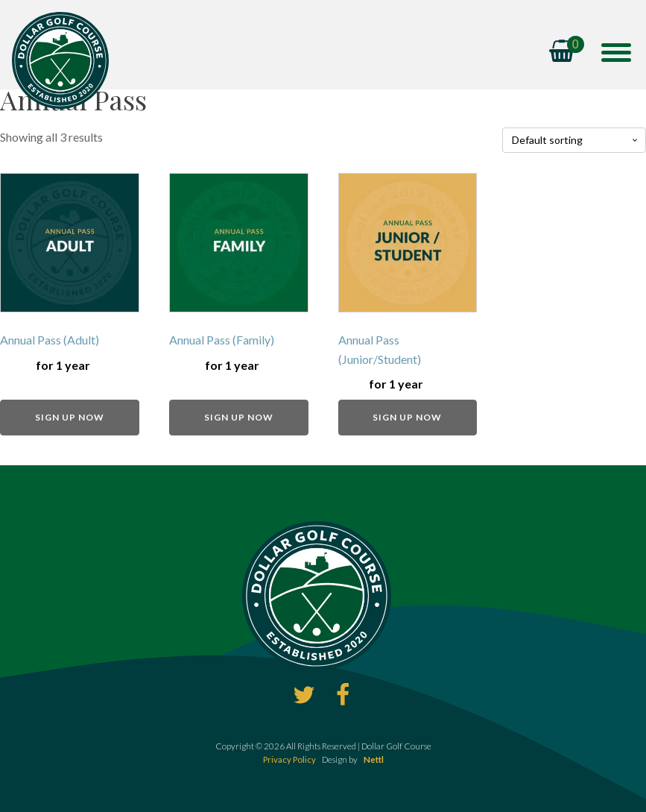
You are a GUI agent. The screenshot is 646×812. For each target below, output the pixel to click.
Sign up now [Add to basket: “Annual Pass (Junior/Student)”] (407, 417)
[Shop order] (574, 141)
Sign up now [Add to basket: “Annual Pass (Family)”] (239, 417)
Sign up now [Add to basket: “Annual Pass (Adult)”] (70, 417)
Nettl (374, 759)
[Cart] (567, 52)
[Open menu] (616, 52)
